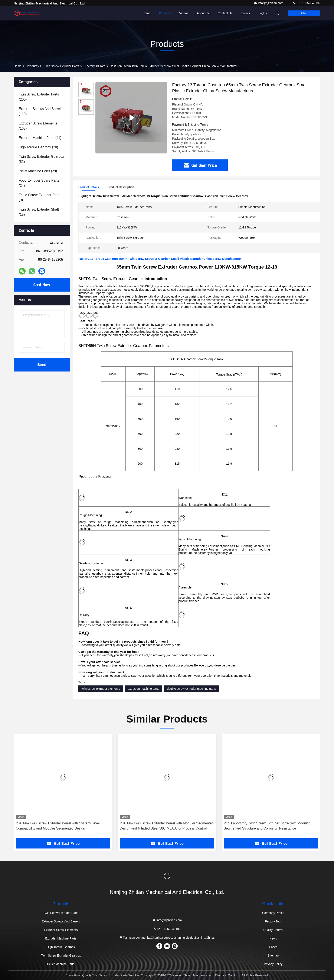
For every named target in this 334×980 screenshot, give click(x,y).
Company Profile (273, 913)
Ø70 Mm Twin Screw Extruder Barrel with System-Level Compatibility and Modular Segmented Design (58, 826)
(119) (41, 111)
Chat (304, 13)
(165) (38, 126)
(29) (38, 171)
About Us (203, 13)
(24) (39, 183)
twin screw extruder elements (101, 689)
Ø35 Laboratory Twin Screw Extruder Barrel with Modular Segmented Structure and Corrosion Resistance (267, 826)
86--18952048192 (307, 3)
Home (146, 13)
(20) (38, 147)
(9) (40, 197)
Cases (273, 947)
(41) (40, 138)
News (273, 938)
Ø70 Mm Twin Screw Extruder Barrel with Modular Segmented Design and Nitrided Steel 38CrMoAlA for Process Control (167, 826)
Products (165, 13)
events (245, 13)
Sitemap (273, 955)
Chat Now (42, 285)
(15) (39, 212)
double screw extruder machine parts (191, 689)
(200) (39, 97)
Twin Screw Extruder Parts (61, 66)
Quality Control (273, 930)
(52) (41, 159)
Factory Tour (273, 921)
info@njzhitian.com (269, 3)
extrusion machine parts (143, 689)
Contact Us (225, 13)
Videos (184, 13)
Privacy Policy (273, 964)
